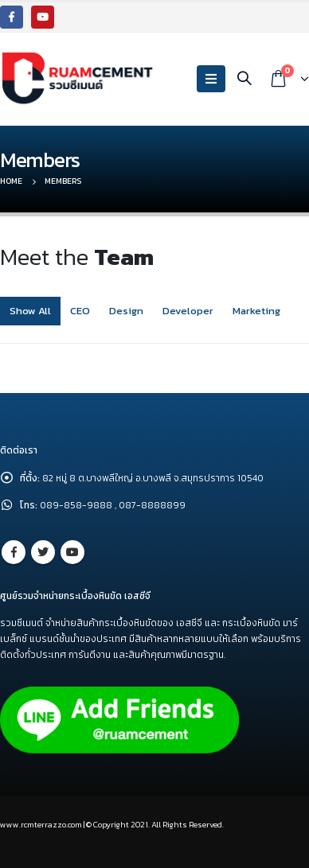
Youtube (72, 552)
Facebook (14, 552)
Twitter (43, 552)
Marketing (256, 311)
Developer (188, 311)
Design (126, 311)
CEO (80, 311)
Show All (30, 311)
